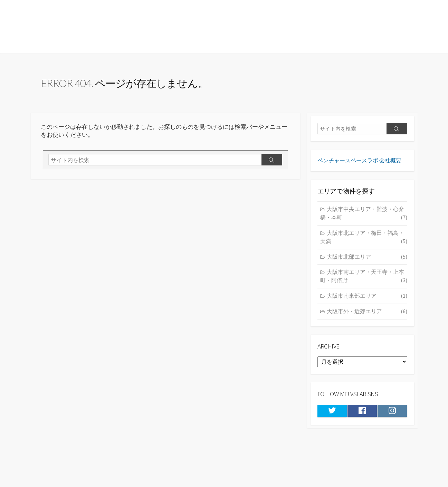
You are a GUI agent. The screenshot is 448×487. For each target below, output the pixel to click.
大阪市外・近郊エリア (367, 316)
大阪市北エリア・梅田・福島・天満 (364, 242)
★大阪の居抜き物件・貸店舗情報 (113, 27)
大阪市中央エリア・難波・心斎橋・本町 (364, 218)
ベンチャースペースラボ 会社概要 (359, 164)
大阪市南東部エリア (367, 300)
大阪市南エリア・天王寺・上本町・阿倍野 (364, 281)
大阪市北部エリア (367, 261)
